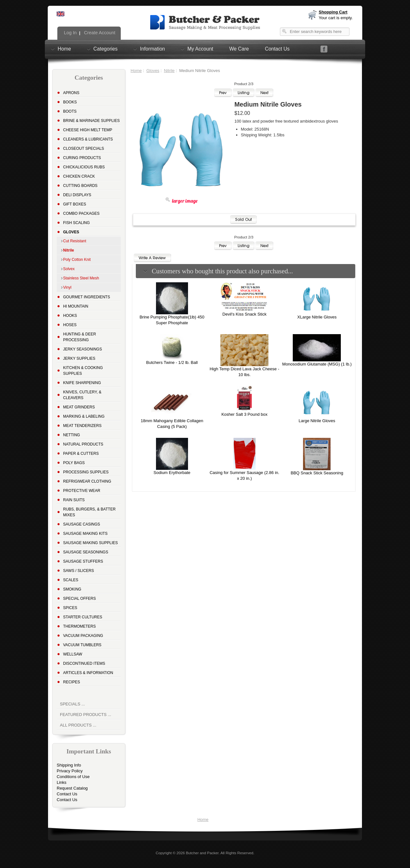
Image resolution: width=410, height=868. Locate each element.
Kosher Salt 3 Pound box (244, 414)
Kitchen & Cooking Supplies (83, 371)
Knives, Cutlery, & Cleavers (82, 395)
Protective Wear (82, 491)
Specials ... (72, 704)
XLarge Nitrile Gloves (317, 317)
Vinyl (67, 287)
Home (64, 49)
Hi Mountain (76, 306)
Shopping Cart (333, 12)
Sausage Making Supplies (90, 543)
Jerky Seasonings (82, 349)
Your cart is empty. (336, 18)
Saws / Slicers (78, 571)
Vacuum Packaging (83, 636)
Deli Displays (77, 195)
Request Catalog (72, 788)
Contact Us (277, 49)
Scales (71, 580)
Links (61, 782)
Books (70, 102)
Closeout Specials (84, 149)
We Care (239, 49)
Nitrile (169, 71)
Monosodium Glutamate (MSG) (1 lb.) (317, 364)
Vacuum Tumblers (82, 645)
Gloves (153, 71)
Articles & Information (88, 673)
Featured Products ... (86, 715)
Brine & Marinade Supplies (91, 121)
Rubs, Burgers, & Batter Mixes (89, 512)
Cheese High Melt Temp (88, 130)
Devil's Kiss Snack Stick (244, 314)
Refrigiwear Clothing (87, 481)
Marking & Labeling (84, 416)
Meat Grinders (79, 407)
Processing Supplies (86, 472)
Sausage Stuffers (83, 561)
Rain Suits (74, 500)
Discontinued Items (84, 663)
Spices (70, 608)
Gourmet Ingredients (86, 297)
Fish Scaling (76, 223)
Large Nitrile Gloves (317, 421)
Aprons (71, 93)
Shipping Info (69, 765)
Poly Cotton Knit (77, 260)
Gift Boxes (75, 204)
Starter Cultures (83, 617)
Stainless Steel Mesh (81, 278)
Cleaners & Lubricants (88, 139)
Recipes (72, 682)
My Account (200, 49)
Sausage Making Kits (85, 534)
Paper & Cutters (81, 454)
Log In (70, 33)
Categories (106, 49)
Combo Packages (81, 213)
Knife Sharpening (82, 383)
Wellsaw (73, 654)
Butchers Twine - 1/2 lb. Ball (172, 362)
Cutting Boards (80, 186)
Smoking (72, 589)
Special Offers (79, 599)
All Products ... (78, 725)
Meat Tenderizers (82, 426)
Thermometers (79, 626)
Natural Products (83, 444)
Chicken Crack (79, 176)
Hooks (70, 316)
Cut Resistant (75, 241)
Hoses (70, 325)
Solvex (69, 269)
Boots (70, 111)
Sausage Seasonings (86, 552)
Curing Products (82, 158)
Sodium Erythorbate (172, 473)
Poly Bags (74, 463)
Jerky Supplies (79, 358)
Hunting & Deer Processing (80, 337)
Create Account (99, 33)
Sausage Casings (82, 524)
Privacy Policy (70, 771)
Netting (72, 435)
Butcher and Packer (202, 853)
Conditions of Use (73, 777)
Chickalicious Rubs (84, 167)
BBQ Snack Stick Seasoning (317, 473)
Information (152, 49)
